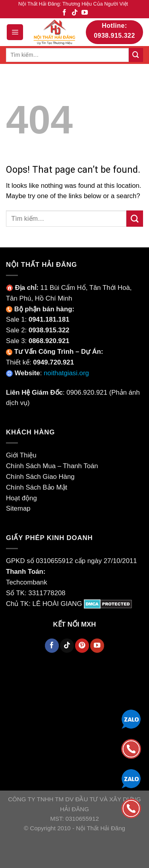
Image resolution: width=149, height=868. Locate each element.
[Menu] (15, 32)
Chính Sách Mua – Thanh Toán (52, 466)
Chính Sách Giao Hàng (40, 477)
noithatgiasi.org (66, 373)
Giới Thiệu (21, 455)
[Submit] (136, 55)
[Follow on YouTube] (85, 13)
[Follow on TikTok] (75, 13)
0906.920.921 (87, 393)
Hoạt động (21, 498)
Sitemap (18, 508)
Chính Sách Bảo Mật (37, 487)
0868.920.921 (49, 341)
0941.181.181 (49, 319)
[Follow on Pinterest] (82, 645)
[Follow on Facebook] (64, 13)
